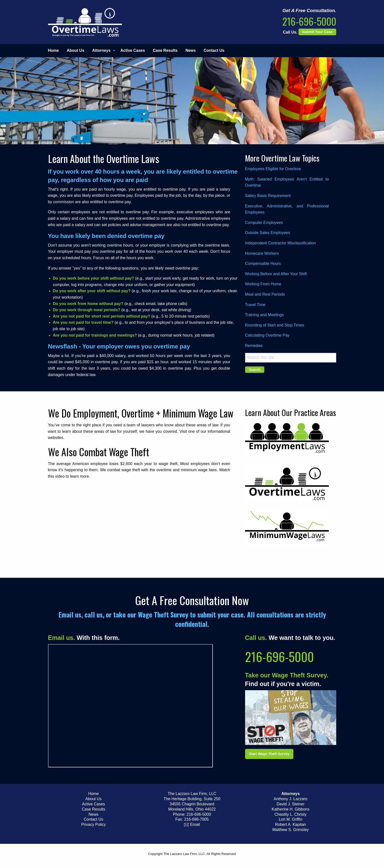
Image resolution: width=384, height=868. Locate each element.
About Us (75, 50)
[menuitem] (55, 51)
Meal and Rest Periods (265, 294)
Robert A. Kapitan (291, 824)
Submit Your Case (317, 32)
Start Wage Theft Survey (269, 754)
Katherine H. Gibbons (291, 809)
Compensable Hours (263, 263)
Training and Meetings (265, 315)
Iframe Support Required (131, 706)
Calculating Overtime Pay (267, 335)
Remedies (254, 346)
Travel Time (255, 305)
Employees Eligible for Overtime (273, 169)
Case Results (165, 50)
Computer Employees (264, 223)
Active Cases (133, 50)
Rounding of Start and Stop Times (275, 325)
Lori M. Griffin (291, 819)
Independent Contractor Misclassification (281, 243)
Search (255, 370)
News (191, 50)
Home (53, 50)
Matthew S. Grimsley (291, 830)
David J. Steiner (291, 804)
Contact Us (214, 50)
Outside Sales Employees (268, 233)
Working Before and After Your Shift (276, 274)
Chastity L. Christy (291, 814)
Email (192, 824)
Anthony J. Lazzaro (291, 799)
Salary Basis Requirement (268, 196)
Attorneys (101, 50)
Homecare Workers (262, 253)
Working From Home (263, 284)
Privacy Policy (94, 824)
